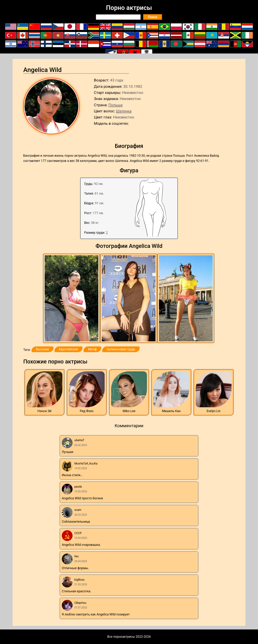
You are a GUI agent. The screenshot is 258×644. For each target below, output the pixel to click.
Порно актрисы (129, 8)
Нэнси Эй (44, 411)
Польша (115, 105)
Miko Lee (129, 411)
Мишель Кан (171, 411)
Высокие (43, 349)
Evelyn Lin (214, 411)
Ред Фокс (87, 411)
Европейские (69, 349)
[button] (72, 298)
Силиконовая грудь (121, 349)
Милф (92, 349)
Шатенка (124, 111)
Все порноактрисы (121, 637)
